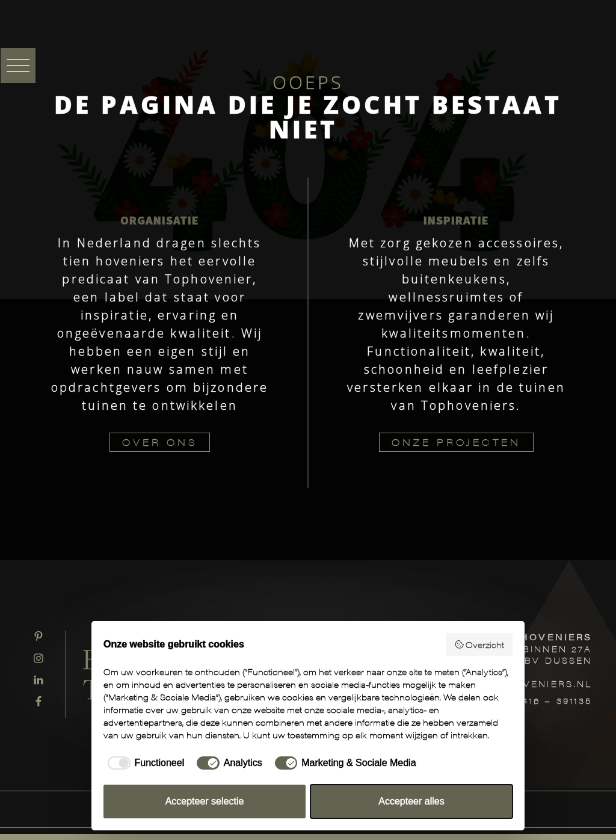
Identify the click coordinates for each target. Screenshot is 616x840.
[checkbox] (144, 763)
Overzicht (479, 644)
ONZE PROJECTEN (456, 442)
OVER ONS (160, 442)
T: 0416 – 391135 (546, 700)
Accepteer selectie (205, 801)
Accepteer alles (411, 801)
